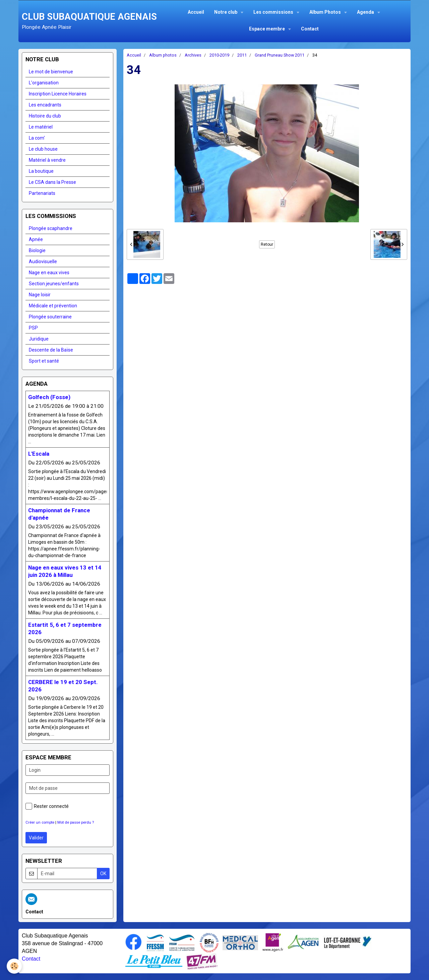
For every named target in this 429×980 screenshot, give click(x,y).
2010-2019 (219, 55)
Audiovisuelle (43, 261)
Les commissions (274, 12)
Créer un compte (40, 822)
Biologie (37, 250)
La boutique (41, 171)
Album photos (163, 55)
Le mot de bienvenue (51, 72)
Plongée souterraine (50, 317)
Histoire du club (45, 116)
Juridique (39, 339)
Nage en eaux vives (49, 273)
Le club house (43, 149)
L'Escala (39, 454)
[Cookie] (14, 966)
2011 (242, 55)
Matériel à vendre (47, 160)
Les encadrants (45, 105)
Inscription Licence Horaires (58, 94)
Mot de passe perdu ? (76, 822)
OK (103, 874)
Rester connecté (47, 806)
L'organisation (44, 83)
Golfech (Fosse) (49, 397)
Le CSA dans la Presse (52, 182)
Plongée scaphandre (51, 228)
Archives (193, 55)
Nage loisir (40, 295)
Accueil (196, 12)
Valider (36, 838)
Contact (310, 29)
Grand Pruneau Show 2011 (280, 55)
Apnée (36, 239)
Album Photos (326, 12)
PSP (33, 328)
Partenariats (42, 193)
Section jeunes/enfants (54, 284)
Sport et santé (44, 361)
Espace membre (267, 29)
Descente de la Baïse (51, 350)
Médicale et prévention (53, 306)
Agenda (366, 12)
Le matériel (41, 127)
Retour (267, 244)
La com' (37, 138)
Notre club (226, 12)
